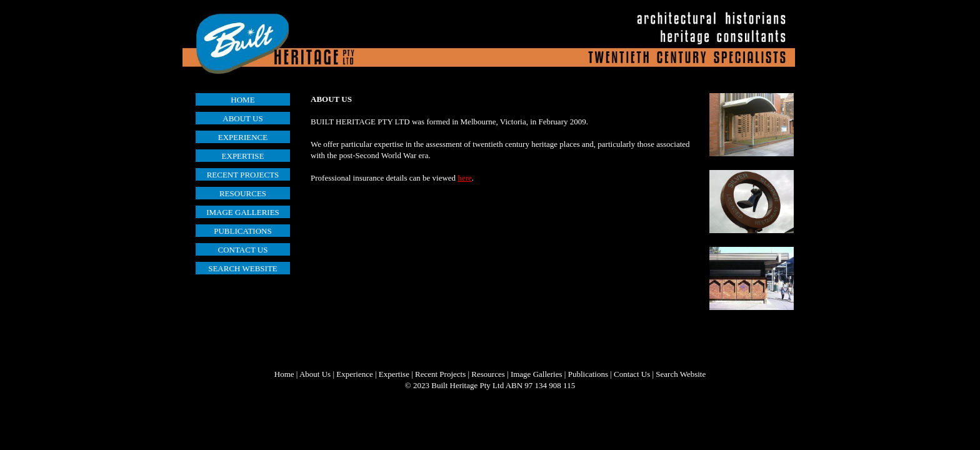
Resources (488, 374)
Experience (354, 374)
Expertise (394, 374)
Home (284, 374)
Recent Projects (440, 374)
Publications (588, 374)
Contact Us (632, 374)
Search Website (681, 374)
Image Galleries (537, 374)
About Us (315, 374)
